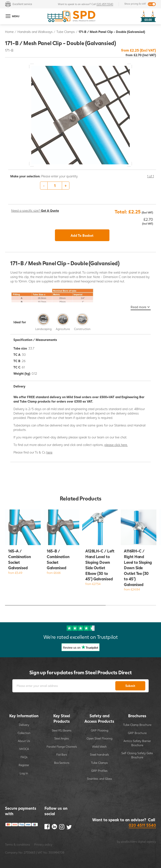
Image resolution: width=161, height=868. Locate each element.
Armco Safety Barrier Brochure (137, 743)
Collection (24, 733)
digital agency (147, 841)
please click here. (116, 445)
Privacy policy (43, 844)
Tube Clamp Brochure (137, 725)
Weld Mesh (99, 747)
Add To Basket (82, 235)
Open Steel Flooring (99, 738)
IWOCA (24, 749)
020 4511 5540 (105, 4)
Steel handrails (99, 754)
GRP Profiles (99, 771)
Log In (24, 773)
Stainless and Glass (99, 779)
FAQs (24, 757)
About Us (24, 741)
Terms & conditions (18, 844)
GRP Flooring (99, 730)
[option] (82, 186)
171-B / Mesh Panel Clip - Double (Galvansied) (112, 32)
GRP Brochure (137, 733)
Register (24, 765)
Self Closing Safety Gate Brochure (137, 755)
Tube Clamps (66, 32)
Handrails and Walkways (35, 32)
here (49, 452)
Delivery (24, 725)
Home (9, 32)
